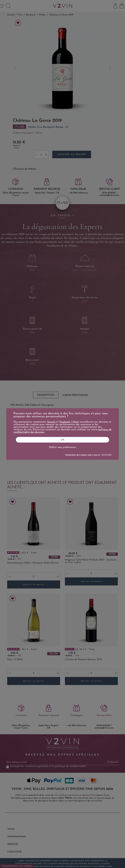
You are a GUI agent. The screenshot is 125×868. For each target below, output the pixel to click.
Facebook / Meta (69, 422)
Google (51, 422)
